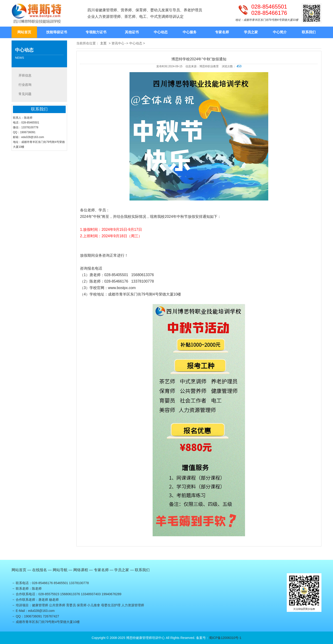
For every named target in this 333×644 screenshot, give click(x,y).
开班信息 (25, 75)
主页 (103, 43)
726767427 (51, 616)
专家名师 (222, 32)
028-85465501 (269, 7)
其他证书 (132, 32)
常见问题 (25, 94)
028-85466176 (269, 13)
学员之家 (251, 32)
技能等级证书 (57, 32)
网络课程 (81, 570)
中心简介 (280, 32)
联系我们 (309, 32)
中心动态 (161, 32)
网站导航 (60, 570)
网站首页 (24, 32)
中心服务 (190, 32)
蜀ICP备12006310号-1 (225, 638)
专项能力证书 (96, 32)
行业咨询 (25, 85)
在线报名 (40, 570)
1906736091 (33, 616)
